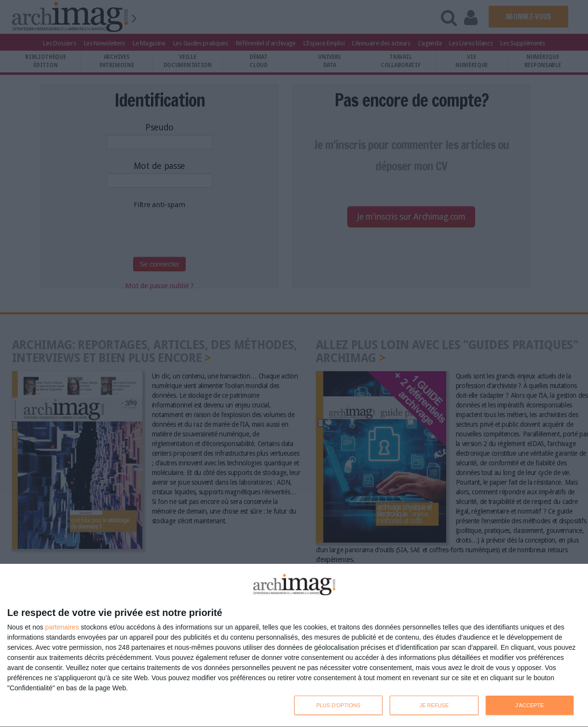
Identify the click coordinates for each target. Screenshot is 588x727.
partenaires (62, 627)
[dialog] (294, 646)
